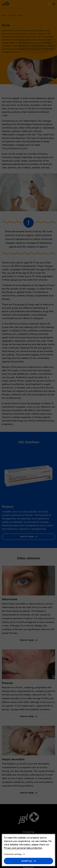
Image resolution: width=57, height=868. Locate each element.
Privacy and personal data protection (23, 848)
